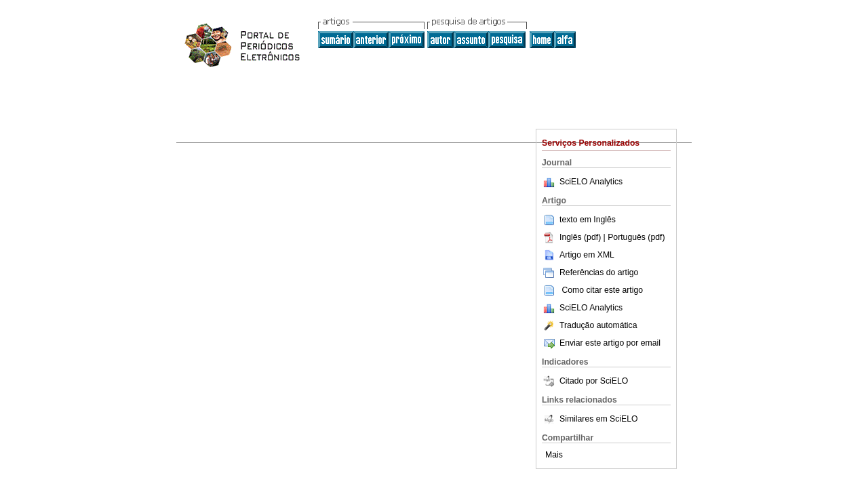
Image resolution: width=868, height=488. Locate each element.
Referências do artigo (590, 272)
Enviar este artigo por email (601, 343)
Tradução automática (589, 325)
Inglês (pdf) (573, 237)
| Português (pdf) (634, 237)
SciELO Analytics (591, 182)
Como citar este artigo (602, 290)
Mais (554, 455)
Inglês (605, 220)
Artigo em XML (578, 255)
